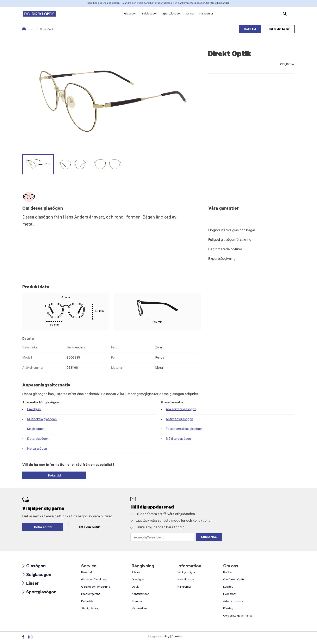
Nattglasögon (37, 449)
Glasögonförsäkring (94, 580)
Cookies (177, 637)
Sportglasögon (39, 593)
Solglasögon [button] (150, 14)
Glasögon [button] (130, 14)
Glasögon (34, 567)
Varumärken (139, 609)
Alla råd (136, 573)
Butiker (228, 573)
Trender (137, 602)
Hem (28, 30)
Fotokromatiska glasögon (184, 429)
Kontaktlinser (140, 594)
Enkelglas (34, 410)
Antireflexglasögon (179, 419)
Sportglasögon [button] (172, 14)
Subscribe (209, 537)
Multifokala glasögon (42, 419)
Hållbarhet (230, 594)
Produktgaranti (91, 594)
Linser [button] (190, 14)
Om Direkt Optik (234, 580)
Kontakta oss (186, 580)
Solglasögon (36, 429)
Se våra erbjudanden (218, 3)
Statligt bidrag (90, 609)
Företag (228, 609)
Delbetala (87, 602)
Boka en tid (43, 528)
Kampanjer (184, 587)
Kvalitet (228, 587)
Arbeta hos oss (233, 602)
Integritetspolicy (159, 637)
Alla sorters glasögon (181, 410)
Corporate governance (238, 616)
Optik (135, 587)
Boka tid (250, 30)
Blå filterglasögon (178, 439)
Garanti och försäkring (96, 587)
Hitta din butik (279, 30)
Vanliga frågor (186, 573)
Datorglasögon (38, 439)
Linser (30, 584)
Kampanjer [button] (206, 14)
